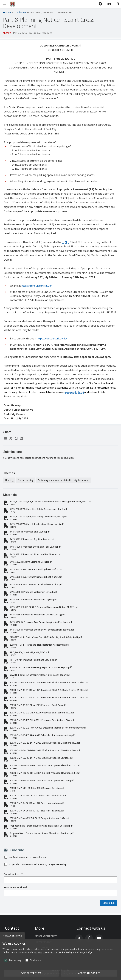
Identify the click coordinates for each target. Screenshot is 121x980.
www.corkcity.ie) (74, 392)
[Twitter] (11, 438)
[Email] (5, 438)
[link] (79, 938)
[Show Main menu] (4, 4)
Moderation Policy (46, 936)
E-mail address (13, 874)
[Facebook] (16, 438)
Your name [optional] (16, 887)
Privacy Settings (12, 936)
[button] (100, 4)
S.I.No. (65, 242)
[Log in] (117, 4)
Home (8, 12)
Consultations (20, 12)
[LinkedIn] (21, 438)
